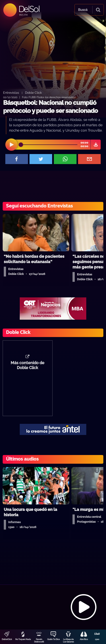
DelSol (29, 9)
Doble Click (33, 92)
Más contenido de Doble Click (27, 365)
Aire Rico (84, 639)
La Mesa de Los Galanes (68, 641)
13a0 (97, 639)
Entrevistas (11, 92)
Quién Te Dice (53, 639)
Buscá (83, 10)
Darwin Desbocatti (39, 641)
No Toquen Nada (23, 639)
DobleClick (7, 639)
